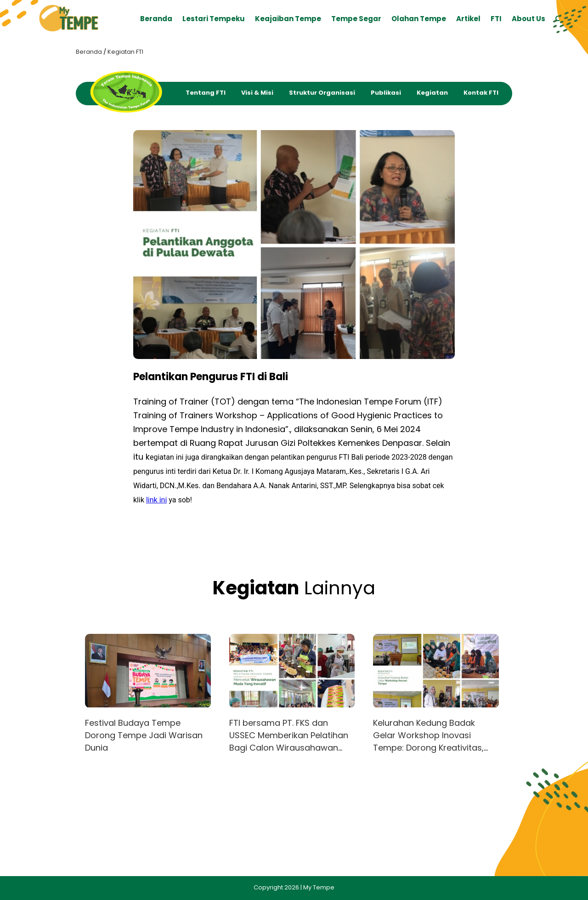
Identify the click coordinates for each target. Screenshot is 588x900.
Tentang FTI (206, 93)
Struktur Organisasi (322, 93)
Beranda (89, 52)
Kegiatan (432, 93)
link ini (156, 500)
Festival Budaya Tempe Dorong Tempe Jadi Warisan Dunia (144, 735)
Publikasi (386, 93)
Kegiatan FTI (125, 52)
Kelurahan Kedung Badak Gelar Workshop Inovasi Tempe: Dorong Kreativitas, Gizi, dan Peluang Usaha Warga (428, 748)
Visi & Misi (257, 93)
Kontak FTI (481, 93)
